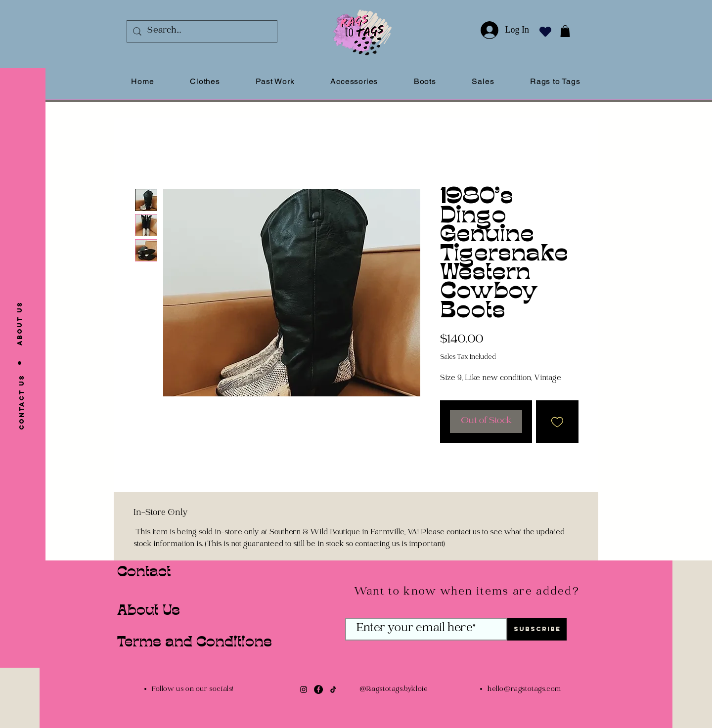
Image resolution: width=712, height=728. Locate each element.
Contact (144, 573)
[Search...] (202, 31)
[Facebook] (318, 689)
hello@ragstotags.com (524, 690)
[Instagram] (304, 689)
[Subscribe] (537, 629)
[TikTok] (333, 689)
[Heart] (545, 31)
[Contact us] (22, 402)
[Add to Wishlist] (557, 422)
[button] (565, 31)
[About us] (20, 323)
